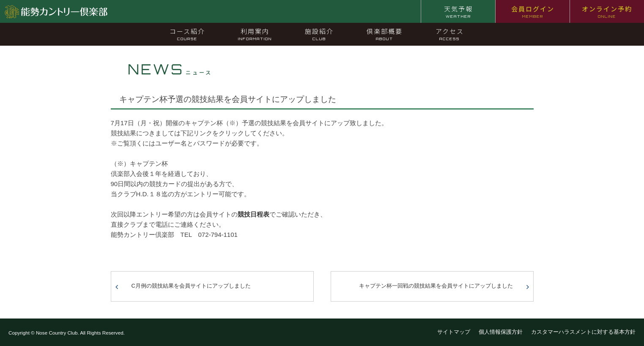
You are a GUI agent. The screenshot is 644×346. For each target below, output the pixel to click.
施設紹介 (319, 34)
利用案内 (255, 34)
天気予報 (458, 11)
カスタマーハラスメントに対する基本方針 (583, 332)
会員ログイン (533, 11)
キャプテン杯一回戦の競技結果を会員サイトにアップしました (436, 286)
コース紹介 (187, 34)
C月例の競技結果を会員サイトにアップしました (191, 286)
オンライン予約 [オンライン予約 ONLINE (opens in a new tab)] (607, 11)
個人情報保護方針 (501, 332)
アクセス (450, 34)
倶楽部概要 (385, 34)
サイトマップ (454, 332)
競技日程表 (253, 214)
